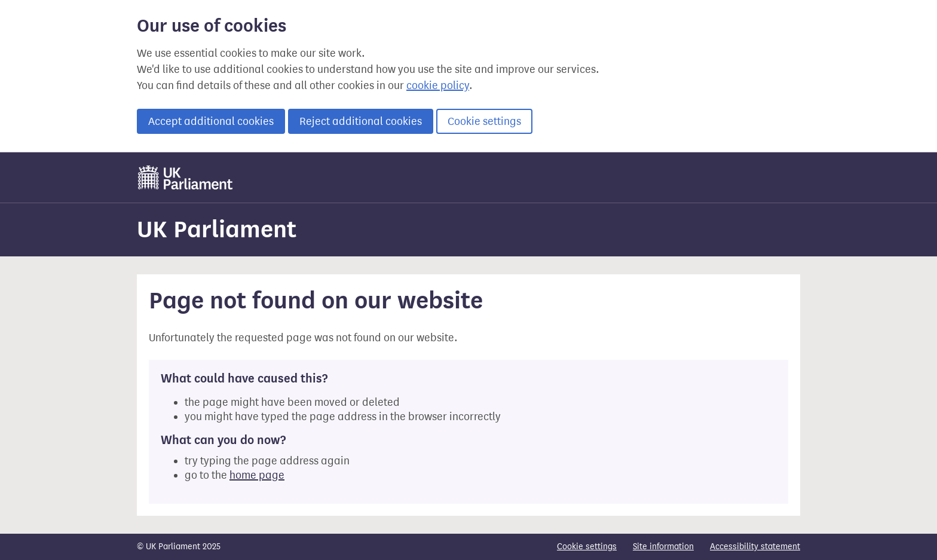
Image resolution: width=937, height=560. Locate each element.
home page (257, 475)
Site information (663, 547)
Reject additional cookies (361, 121)
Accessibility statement (755, 547)
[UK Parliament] (186, 178)
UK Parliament (217, 229)
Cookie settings (484, 121)
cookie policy (438, 85)
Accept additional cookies (211, 121)
